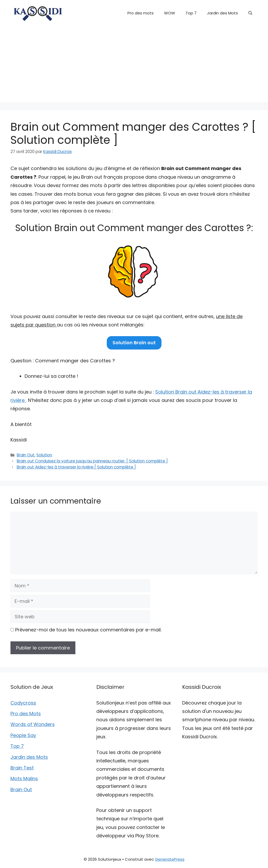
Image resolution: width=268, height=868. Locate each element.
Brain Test (22, 768)
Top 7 (191, 13)
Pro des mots (141, 13)
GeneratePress (170, 859)
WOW (170, 13)
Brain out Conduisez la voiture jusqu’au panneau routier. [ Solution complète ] (92, 461)
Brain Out (26, 455)
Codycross (23, 703)
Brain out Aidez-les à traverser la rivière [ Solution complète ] (76, 467)
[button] (250, 13)
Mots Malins (24, 779)
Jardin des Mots (222, 13)
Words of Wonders (33, 724)
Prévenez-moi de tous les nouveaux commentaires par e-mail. (88, 630)
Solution (44, 455)
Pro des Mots (26, 714)
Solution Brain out (134, 343)
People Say (23, 735)
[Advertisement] (134, 65)
